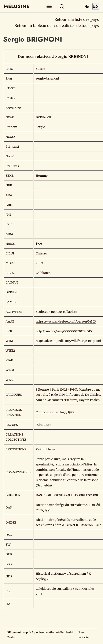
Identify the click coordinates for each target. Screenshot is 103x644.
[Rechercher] (62, 6)
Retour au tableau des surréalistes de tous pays (57, 26)
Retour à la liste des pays (77, 19)
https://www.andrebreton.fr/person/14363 (66, 321)
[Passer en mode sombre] (87, 6)
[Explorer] (49, 6)
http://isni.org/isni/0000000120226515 (64, 331)
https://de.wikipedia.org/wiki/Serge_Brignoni (68, 341)
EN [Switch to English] (96, 6)
